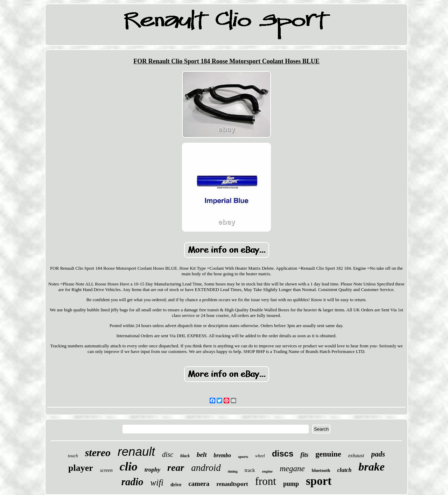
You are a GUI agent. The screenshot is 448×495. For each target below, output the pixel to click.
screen (106, 470)
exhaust (356, 455)
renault (136, 451)
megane (292, 469)
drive (176, 485)
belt (202, 455)
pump (291, 484)
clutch (344, 470)
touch (73, 456)
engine (268, 471)
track (250, 470)
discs (283, 454)
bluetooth (321, 470)
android (206, 468)
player (81, 468)
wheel (260, 456)
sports (243, 457)
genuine (328, 454)
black (185, 456)
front (266, 481)
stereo (98, 452)
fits (304, 455)
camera (199, 484)
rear (176, 468)
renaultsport (232, 484)
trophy (152, 470)
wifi (157, 483)
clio (129, 466)
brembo (222, 455)
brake (372, 467)
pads (378, 454)
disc (168, 454)
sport (319, 481)
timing (233, 471)
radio (132, 482)
